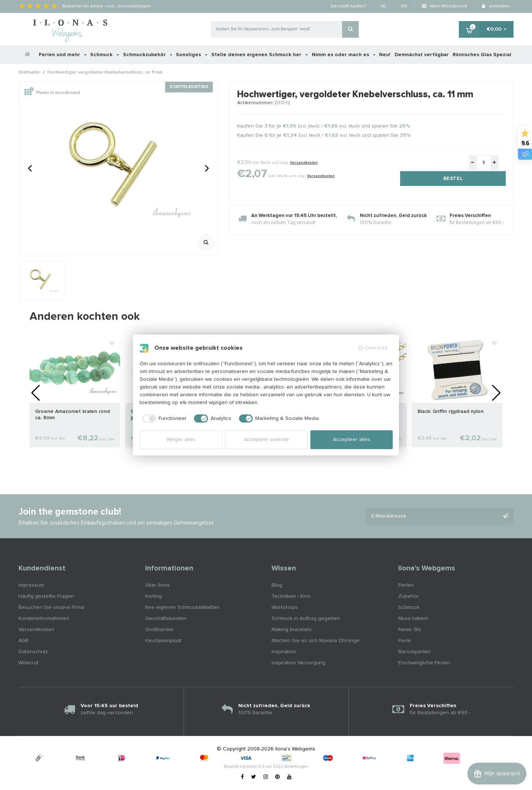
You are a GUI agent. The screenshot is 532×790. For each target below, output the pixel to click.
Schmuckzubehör (148, 55)
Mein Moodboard (444, 6)
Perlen (406, 585)
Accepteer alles (352, 440)
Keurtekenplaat (163, 641)
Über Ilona (157, 585)
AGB (23, 641)
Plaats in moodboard (52, 93)
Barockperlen (414, 652)
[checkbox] (163, 418)
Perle (405, 641)
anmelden (496, 6)
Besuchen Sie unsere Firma (51, 607)
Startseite (29, 73)
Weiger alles (181, 440)
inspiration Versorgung (298, 663)
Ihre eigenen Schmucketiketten (182, 607)
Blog (277, 585)
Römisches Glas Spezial (482, 55)
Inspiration (284, 652)
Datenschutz (33, 652)
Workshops (285, 607)
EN (404, 6)
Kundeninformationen (44, 618)
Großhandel (159, 630)
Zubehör (409, 596)
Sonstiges (192, 55)
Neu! (385, 55)
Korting (154, 596)
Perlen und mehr (63, 55)
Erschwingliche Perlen (424, 663)
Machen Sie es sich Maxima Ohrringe (316, 641)
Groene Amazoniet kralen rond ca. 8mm (72, 415)
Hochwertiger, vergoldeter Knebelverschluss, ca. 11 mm (105, 73)
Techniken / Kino (291, 596)
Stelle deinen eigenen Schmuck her (260, 55)
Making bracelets (292, 630)
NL (384, 6)
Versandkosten (304, 163)
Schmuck (105, 55)
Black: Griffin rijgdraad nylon (451, 411)
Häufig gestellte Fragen (46, 596)
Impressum (31, 585)
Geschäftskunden (166, 618)
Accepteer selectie (266, 440)
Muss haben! (413, 618)
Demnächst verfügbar (422, 55)
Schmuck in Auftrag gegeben (306, 618)
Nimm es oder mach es (344, 55)
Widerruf (28, 663)
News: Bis (410, 630)
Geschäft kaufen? (348, 6)
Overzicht (373, 348)
